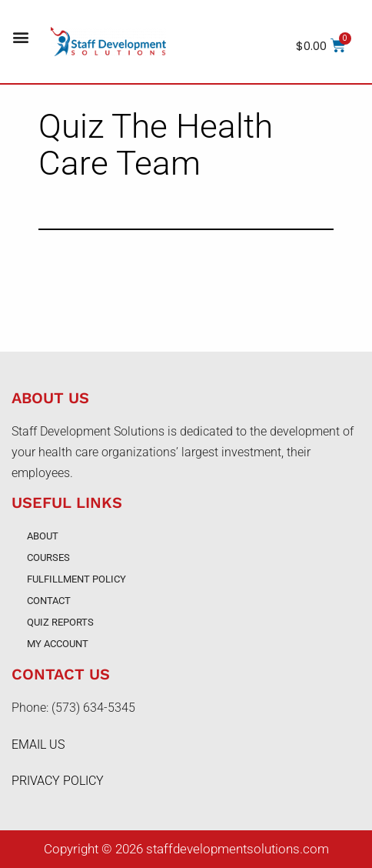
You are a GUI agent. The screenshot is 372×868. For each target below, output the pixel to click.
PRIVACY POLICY (58, 781)
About (43, 536)
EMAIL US (38, 744)
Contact (49, 601)
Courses (48, 558)
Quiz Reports (60, 622)
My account (58, 644)
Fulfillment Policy (76, 579)
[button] (20, 37)
